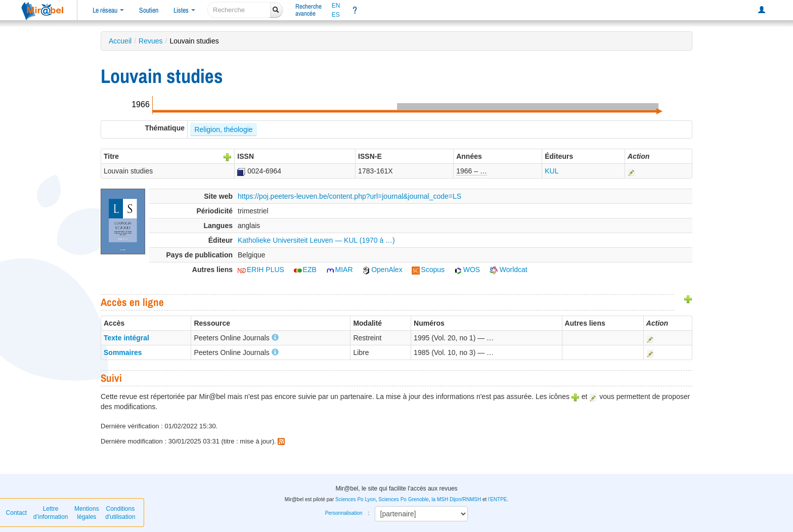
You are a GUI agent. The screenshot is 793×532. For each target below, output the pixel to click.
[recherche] (239, 10)
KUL (552, 171)
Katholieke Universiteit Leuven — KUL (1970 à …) (316, 240)
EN (336, 6)
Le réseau (108, 10)
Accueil (120, 41)
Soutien (149, 10)
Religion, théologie (223, 129)
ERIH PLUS (261, 270)
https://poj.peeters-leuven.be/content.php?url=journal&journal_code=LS (349, 196)
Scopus (428, 270)
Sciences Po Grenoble (404, 499)
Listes (184, 10)
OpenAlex (382, 270)
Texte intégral (126, 338)
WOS (467, 270)
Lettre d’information (51, 513)
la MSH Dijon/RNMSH (456, 499)
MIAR (340, 270)
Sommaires (123, 352)
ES (336, 15)
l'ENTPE (497, 499)
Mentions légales (87, 513)
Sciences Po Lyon (356, 499)
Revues (150, 41)
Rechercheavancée (309, 10)
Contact (16, 513)
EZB (305, 270)
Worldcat (509, 270)
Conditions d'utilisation (120, 513)
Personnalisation (344, 513)
